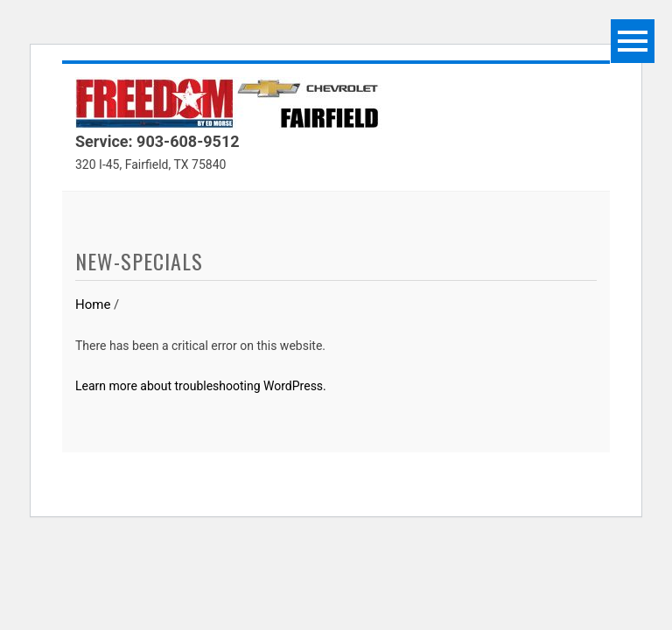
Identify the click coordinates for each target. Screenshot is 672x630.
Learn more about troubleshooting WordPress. (201, 386)
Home (93, 304)
